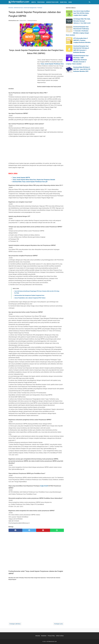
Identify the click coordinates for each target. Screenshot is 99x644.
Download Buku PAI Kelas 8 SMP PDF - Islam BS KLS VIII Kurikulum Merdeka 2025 (82, 69)
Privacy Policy (51, 636)
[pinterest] (43, 530)
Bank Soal (64, 2)
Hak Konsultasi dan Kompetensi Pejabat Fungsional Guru (29, 295)
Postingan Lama (58, 624)
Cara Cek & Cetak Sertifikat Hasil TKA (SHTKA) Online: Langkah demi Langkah (81, 13)
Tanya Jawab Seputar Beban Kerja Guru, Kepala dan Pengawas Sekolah (34, 180)
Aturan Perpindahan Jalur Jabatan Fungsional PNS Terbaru (30, 298)
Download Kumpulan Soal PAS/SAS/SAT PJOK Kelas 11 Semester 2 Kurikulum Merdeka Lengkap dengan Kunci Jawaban (77, 31)
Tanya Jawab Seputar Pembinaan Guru (52, 64)
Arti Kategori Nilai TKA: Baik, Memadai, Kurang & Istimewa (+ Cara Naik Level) (82, 21)
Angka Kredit (44, 486)
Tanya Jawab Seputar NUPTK (21, 178)
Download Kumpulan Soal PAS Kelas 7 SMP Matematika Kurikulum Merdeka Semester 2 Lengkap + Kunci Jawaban (77, 60)
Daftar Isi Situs (60, 636)
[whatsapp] (57, 530)
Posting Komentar (32, 21)
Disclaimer (44, 636)
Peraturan (41, 2)
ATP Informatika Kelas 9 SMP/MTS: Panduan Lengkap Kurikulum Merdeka (82, 40)
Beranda (38, 636)
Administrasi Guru (52, 2)
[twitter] (29, 530)
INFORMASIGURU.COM (52, 642)
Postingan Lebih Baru (15, 624)
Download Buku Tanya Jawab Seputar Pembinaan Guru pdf (30, 182)
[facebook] (15, 530)
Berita (34, 2)
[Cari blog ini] (90, 2)
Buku (70, 2)
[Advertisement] (22, 72)
